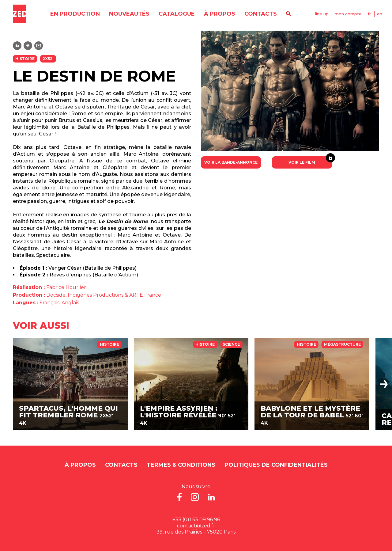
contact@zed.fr (196, 526)
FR (369, 14)
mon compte (348, 14)
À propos (220, 14)
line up (322, 14)
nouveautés (129, 14)
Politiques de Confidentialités (276, 465)
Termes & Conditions (181, 465)
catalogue (177, 14)
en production (75, 14)
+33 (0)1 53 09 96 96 (196, 520)
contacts (261, 14)
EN (380, 14)
